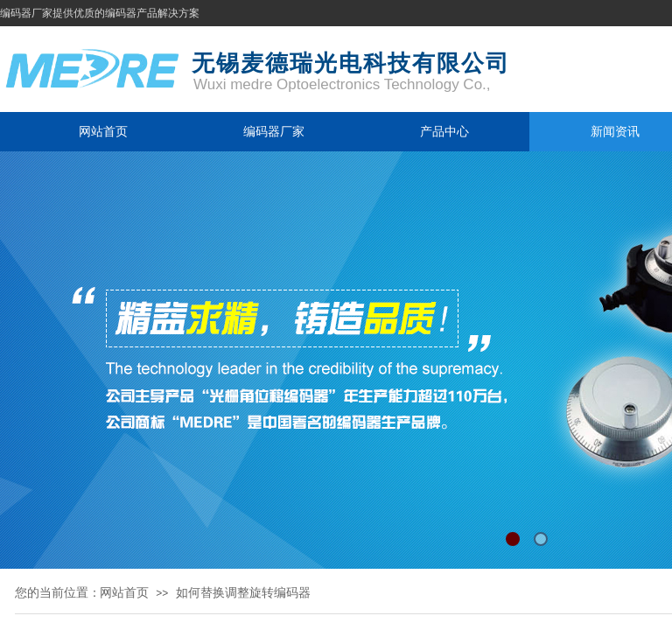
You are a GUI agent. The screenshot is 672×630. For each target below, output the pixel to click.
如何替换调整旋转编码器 (243, 592)
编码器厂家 (274, 131)
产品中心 (444, 131)
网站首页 (103, 131)
